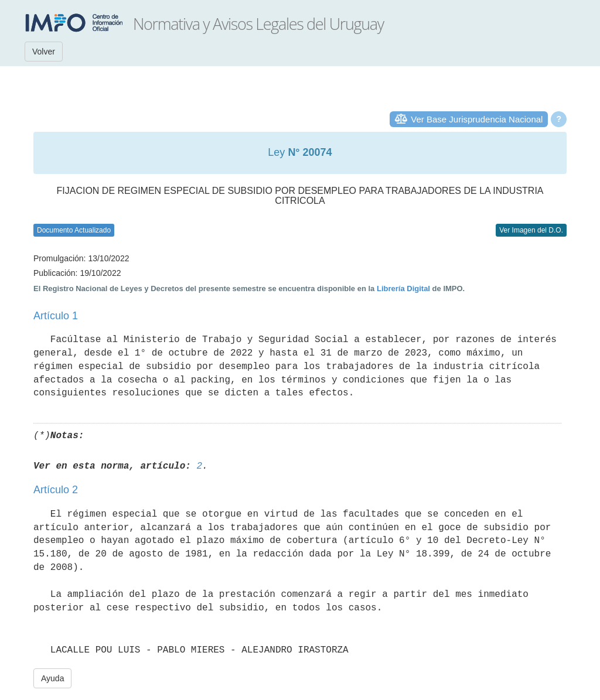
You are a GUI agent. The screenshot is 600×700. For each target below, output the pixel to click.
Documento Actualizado (74, 230)
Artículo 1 (56, 316)
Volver (44, 52)
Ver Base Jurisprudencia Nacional (477, 119)
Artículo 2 (56, 490)
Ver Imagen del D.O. (531, 230)
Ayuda (52, 678)
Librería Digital (403, 288)
